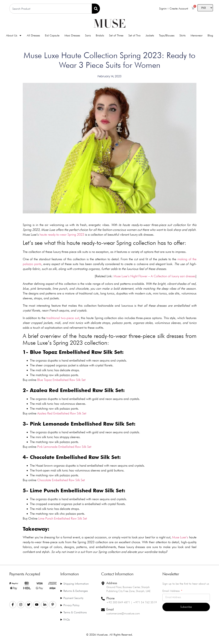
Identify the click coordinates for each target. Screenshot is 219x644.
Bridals (100, 35)
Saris (88, 35)
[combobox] (51, 9)
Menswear (197, 35)
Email (110, 609)
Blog (210, 35)
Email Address (171, 591)
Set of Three (116, 35)
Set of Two (134, 35)
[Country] (205, 8)
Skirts (182, 35)
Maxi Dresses (72, 35)
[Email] (103, 610)
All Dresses (33, 35)
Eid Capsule (52, 35)
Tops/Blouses (167, 35)
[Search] (96, 9)
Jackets (150, 35)
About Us (14, 36)
